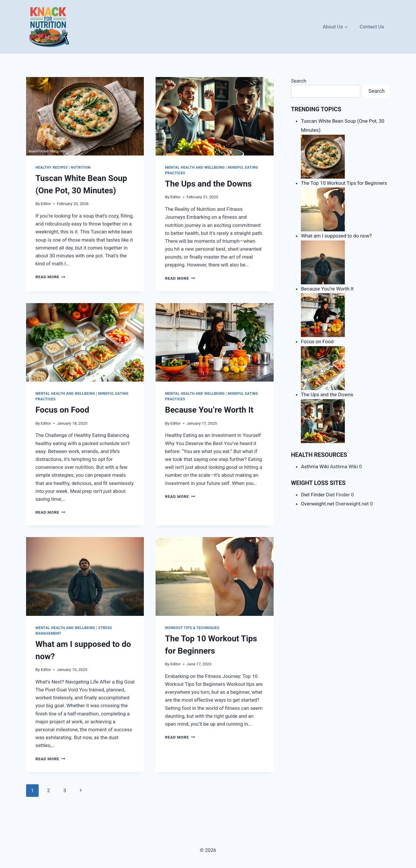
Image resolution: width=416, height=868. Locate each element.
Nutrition (81, 168)
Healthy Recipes (52, 168)
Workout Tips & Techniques (192, 628)
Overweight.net (318, 504)
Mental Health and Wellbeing (195, 168)
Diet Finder (313, 495)
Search (299, 81)
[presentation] (85, 116)
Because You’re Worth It (209, 410)
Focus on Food (62, 410)
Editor (46, 204)
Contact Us (372, 27)
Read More (50, 277)
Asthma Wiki (315, 467)
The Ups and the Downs (208, 184)
